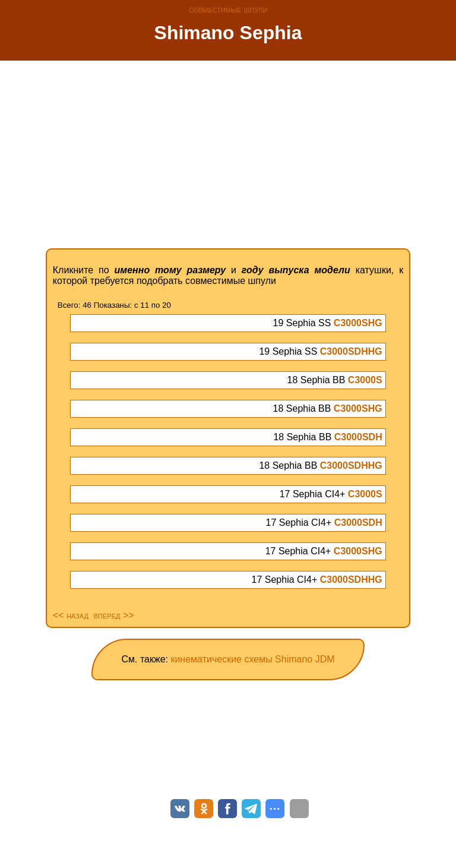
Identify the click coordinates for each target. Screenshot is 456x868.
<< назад (71, 615)
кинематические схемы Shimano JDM (252, 659)
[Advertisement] (228, 154)
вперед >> (114, 615)
